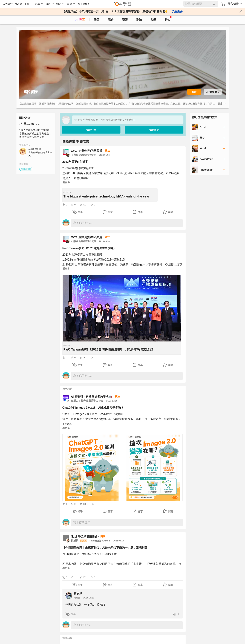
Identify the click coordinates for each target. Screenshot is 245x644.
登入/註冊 (233, 4)
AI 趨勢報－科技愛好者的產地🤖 (91, 397)
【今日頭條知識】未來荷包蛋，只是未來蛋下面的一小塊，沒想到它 (105, 548)
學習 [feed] (97, 20)
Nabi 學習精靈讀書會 (84, 537)
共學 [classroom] (153, 20)
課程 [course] (111, 20)
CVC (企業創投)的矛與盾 (87, 151)
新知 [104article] (168, 19)
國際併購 (26, 169)
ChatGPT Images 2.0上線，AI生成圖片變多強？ (93, 408)
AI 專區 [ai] (80, 20)
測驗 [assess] (139, 20)
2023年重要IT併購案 (75, 162)
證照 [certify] (125, 20)
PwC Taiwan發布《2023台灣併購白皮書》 (89, 248)
